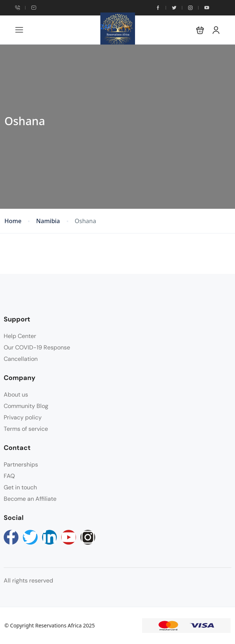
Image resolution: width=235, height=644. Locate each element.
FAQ (9, 476)
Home (13, 221)
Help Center (20, 336)
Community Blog (26, 406)
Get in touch (20, 487)
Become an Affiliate (30, 499)
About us (16, 395)
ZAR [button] (108, 27)
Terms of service (26, 429)
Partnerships (21, 464)
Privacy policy (23, 417)
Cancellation (21, 359)
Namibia (48, 221)
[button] (200, 30)
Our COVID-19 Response (37, 347)
